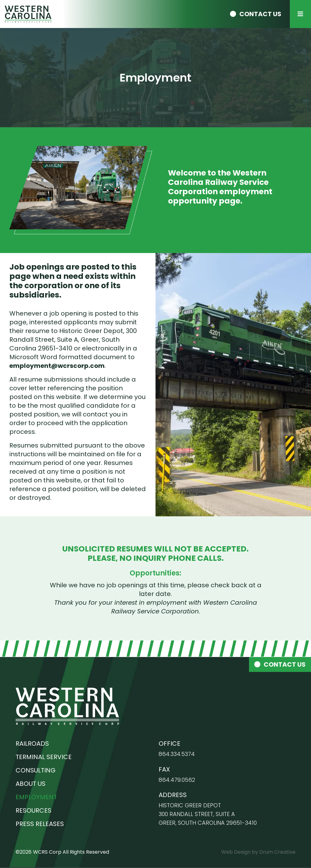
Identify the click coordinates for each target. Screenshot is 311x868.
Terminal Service (44, 757)
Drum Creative (277, 852)
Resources (33, 810)
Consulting (36, 770)
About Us (31, 784)
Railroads (32, 744)
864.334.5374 (177, 754)
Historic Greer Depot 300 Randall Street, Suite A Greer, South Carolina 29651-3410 (208, 814)
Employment (36, 797)
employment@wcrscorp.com (57, 366)
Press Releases (40, 824)
